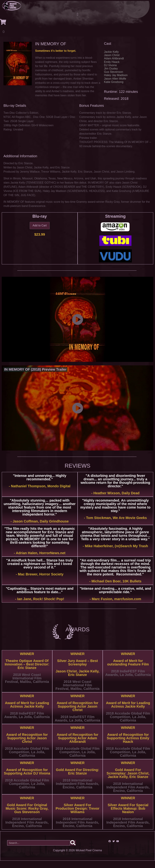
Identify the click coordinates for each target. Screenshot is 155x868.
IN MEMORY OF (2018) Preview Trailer (35, 377)
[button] (77, 14)
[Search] (73, 850)
